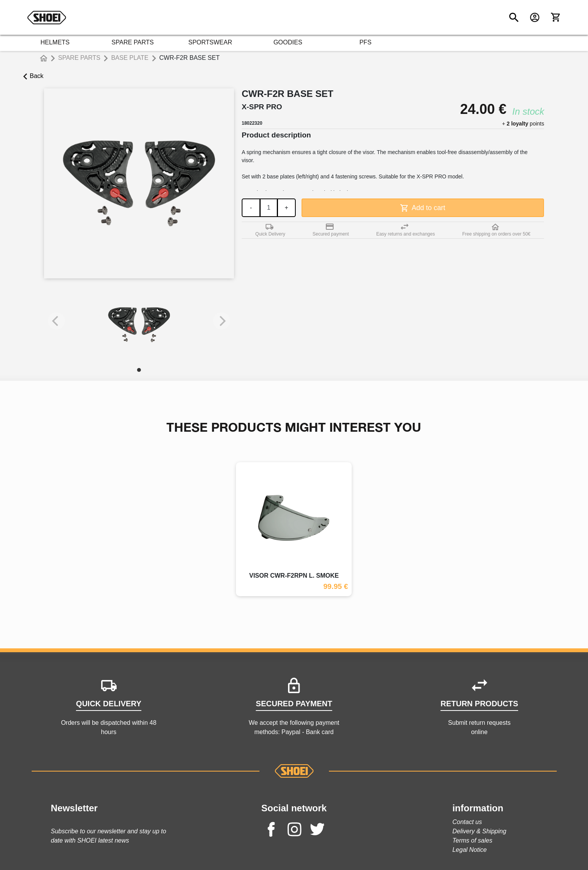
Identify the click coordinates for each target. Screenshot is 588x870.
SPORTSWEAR (210, 42)
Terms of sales (472, 840)
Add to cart (423, 208)
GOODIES (288, 42)
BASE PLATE (130, 58)
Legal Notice (470, 850)
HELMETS (55, 42)
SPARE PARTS (133, 42)
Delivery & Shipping (480, 831)
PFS (365, 42)
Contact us (467, 822)
